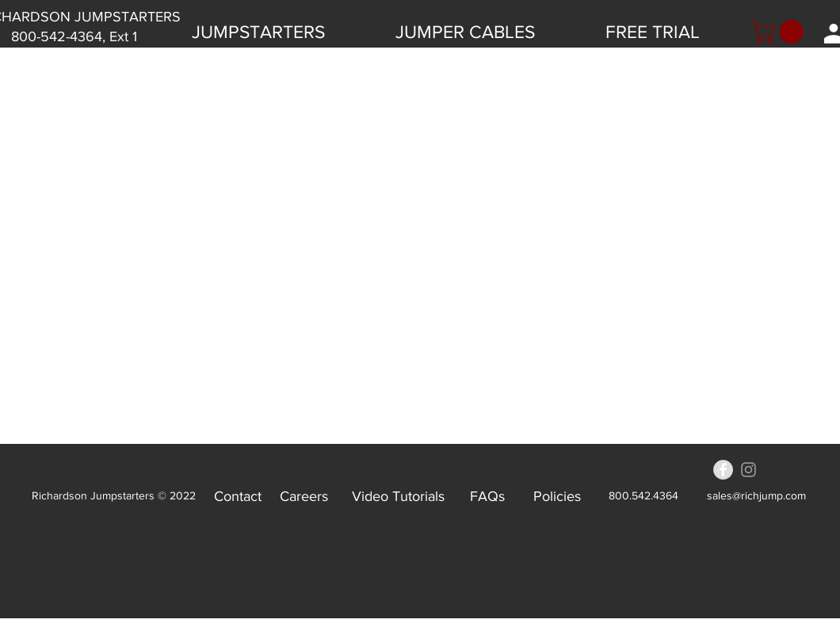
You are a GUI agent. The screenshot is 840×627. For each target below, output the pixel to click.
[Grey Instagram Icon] (748, 470)
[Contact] (238, 496)
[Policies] (557, 496)
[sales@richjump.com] (756, 496)
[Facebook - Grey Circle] (723, 470)
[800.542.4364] (643, 496)
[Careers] (304, 496)
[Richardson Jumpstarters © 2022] (114, 496)
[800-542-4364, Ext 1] (74, 37)
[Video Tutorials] (398, 496)
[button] (780, 32)
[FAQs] (487, 496)
